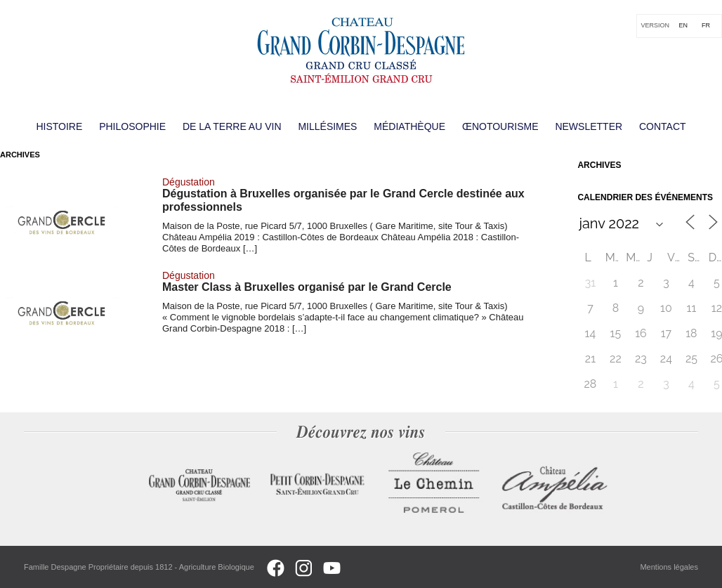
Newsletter (589, 126)
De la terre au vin (232, 126)
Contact (663, 126)
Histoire (59, 126)
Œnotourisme (500, 126)
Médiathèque (409, 126)
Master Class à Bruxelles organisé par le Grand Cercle (307, 287)
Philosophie (132, 126)
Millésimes (327, 126)
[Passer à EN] (683, 26)
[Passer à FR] (706, 26)
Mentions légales (669, 567)
